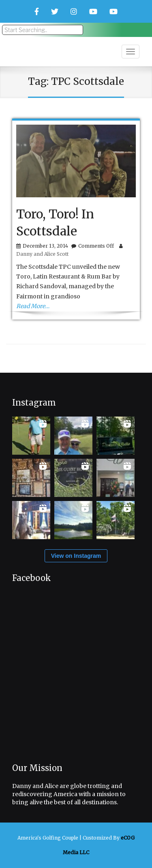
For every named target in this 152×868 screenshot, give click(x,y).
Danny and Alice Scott (42, 254)
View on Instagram (76, 556)
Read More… (33, 306)
